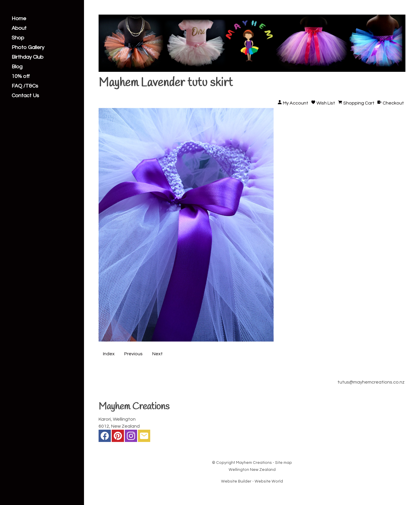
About (19, 28)
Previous (133, 354)
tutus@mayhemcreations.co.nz (371, 382)
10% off (21, 76)
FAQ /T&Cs (25, 86)
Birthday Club (28, 57)
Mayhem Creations (254, 463)
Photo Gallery (28, 48)
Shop (18, 38)
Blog (17, 67)
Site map (283, 463)
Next (157, 354)
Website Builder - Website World (252, 481)
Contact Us (25, 96)
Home (19, 19)
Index (109, 354)
